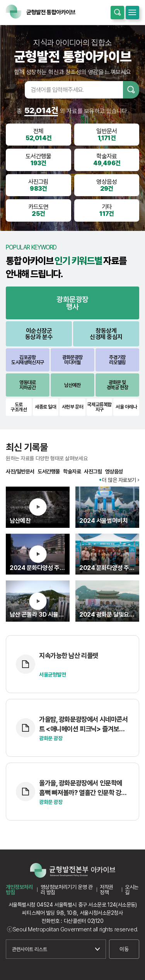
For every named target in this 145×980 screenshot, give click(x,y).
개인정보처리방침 (19, 890)
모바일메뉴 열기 (132, 13)
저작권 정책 (107, 890)
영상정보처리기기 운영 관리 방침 (67, 890)
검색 (131, 90)
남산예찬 (72, 385)
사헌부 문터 (72, 407)
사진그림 (93, 471)
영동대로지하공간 (27, 385)
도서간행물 (49, 471)
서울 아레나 (126, 407)
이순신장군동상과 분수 (39, 334)
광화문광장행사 (72, 303)
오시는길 (132, 890)
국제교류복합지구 (99, 407)
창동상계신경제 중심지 (106, 334)
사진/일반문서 (20, 471)
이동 (124, 949)
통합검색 (117, 13)
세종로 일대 (45, 407)
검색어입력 (15, 90)
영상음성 (114, 471)
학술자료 (72, 471)
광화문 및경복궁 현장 (117, 385)
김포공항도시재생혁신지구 (28, 360)
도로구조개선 (19, 407)
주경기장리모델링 (117, 360)
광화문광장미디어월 (72, 360)
